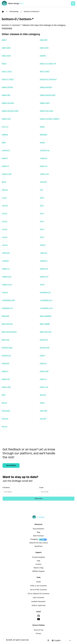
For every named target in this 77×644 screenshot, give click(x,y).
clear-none (6, 56)
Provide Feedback (38, 558)
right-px (5, 419)
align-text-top (46, 332)
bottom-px (6, 355)
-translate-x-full (8, 300)
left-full (43, 395)
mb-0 (42, 198)
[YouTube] (39, 619)
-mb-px (5, 206)
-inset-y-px (44, 174)
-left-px (5, 190)
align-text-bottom (9, 332)
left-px (4, 403)
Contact (38, 565)
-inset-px (44, 158)
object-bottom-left (48, 95)
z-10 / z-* (5, 127)
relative (5, 135)
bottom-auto (7, 348)
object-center (7, 87)
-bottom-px (45, 150)
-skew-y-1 (6, 269)
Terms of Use (39, 630)
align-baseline (46, 316)
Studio (38, 582)
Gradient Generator (39, 602)
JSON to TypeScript (38, 606)
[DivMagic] (15, 4)
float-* (4, 64)
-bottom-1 (6, 150)
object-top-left (8, 103)
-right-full (6, 253)
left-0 (4, 182)
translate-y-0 (7, 308)
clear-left (44, 40)
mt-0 (42, 221)
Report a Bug (39, 568)
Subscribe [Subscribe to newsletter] (39, 499)
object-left (6, 95)
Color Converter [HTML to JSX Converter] (38, 598)
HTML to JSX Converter (39, 586)
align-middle (45, 324)
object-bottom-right (10, 111)
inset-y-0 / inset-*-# (48, 64)
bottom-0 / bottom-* (32, 12)
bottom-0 (44, 340)
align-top (5, 340)
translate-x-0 (45, 292)
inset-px (43, 363)
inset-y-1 (43, 379)
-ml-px (4, 213)
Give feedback (11, 466)
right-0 (43, 245)
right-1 (42, 403)
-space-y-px (7, 284)
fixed (4, 142)
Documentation (39, 529)
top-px (5, 426)
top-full (43, 419)
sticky (42, 142)
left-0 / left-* (45, 71)
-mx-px (5, 237)
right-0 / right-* (8, 79)
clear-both (44, 48)
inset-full (5, 363)
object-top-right (47, 111)
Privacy (38, 634)
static (42, 127)
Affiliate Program (38, 572)
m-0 (41, 190)
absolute (44, 135)
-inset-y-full (6, 174)
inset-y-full (6, 387)
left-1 (4, 395)
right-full (43, 411)
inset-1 (42, 355)
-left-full (43, 182)
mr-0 (42, 213)
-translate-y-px (46, 308)
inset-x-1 (5, 371)
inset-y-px (44, 387)
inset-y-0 (44, 166)
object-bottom (46, 87)
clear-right (6, 48)
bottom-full (45, 348)
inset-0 (5, 158)
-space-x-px (7, 277)
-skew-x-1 (44, 261)
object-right (45, 103)
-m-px (4, 198)
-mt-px (4, 229)
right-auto (6, 411)
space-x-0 (44, 269)
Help (39, 561)
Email (41, 488)
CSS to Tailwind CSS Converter (38, 594)
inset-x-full (44, 371)
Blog (38, 533)
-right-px (43, 253)
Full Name (6, 488)
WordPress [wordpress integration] (39, 547)
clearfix (43, 56)
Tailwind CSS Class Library (39, 543)
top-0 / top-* (7, 71)
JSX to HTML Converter (39, 590)
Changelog (34, 540)
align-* (4, 40)
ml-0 (42, 206)
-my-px (5, 245)
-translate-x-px (46, 300)
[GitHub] (39, 616)
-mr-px (4, 221)
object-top (6, 119)
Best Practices (39, 536)
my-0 (42, 237)
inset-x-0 (5, 166)
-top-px (5, 292)
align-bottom (7, 324)
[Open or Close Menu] (73, 4)
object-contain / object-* (50, 119)
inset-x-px (6, 379)
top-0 (42, 284)
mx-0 (42, 229)
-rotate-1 (5, 261)
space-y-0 (44, 277)
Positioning (14, 12)
